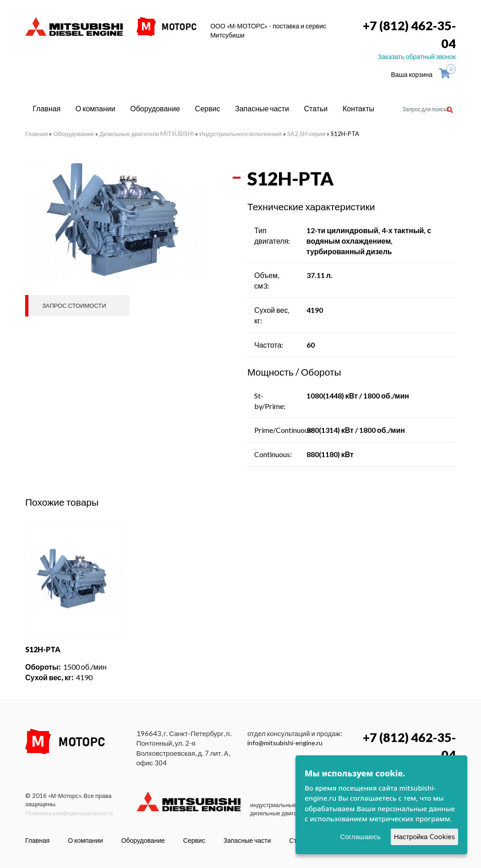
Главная (46, 108)
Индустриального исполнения (240, 134)
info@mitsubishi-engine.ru (285, 743)
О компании (96, 108)
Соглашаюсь (360, 837)
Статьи (316, 108)
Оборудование (155, 108)
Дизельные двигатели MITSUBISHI (147, 134)
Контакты (358, 108)
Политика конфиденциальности (69, 813)
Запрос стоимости (74, 306)
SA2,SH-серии (306, 134)
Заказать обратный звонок (417, 57)
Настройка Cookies (424, 837)
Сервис (208, 108)
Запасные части (262, 108)
